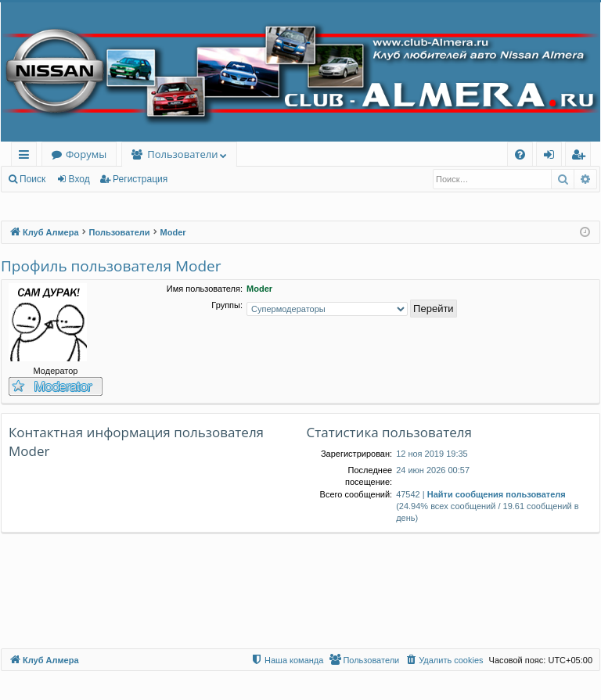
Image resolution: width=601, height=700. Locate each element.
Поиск (32, 179)
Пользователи (182, 154)
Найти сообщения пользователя (497, 494)
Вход (79, 179)
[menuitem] (520, 154)
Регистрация (140, 179)
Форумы (86, 154)
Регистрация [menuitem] (582, 157)
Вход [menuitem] (552, 157)
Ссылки (27, 157)
